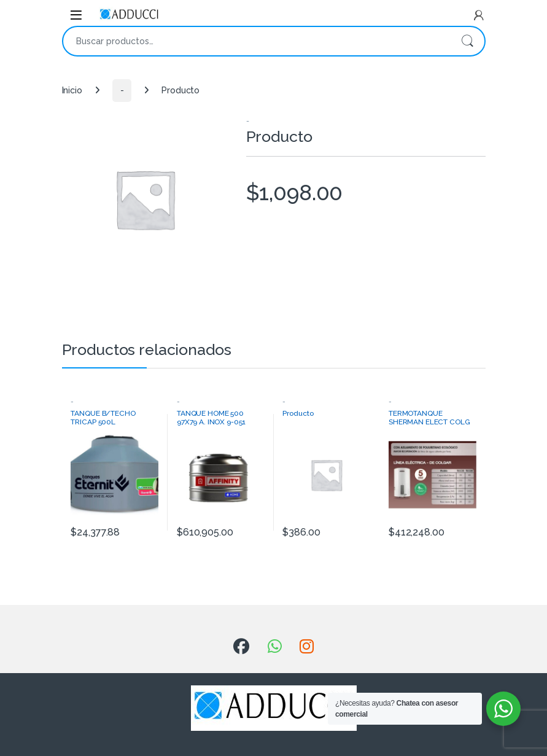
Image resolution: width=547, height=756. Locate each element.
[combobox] (257, 41)
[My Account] (479, 15)
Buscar (467, 41)
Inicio (72, 90)
